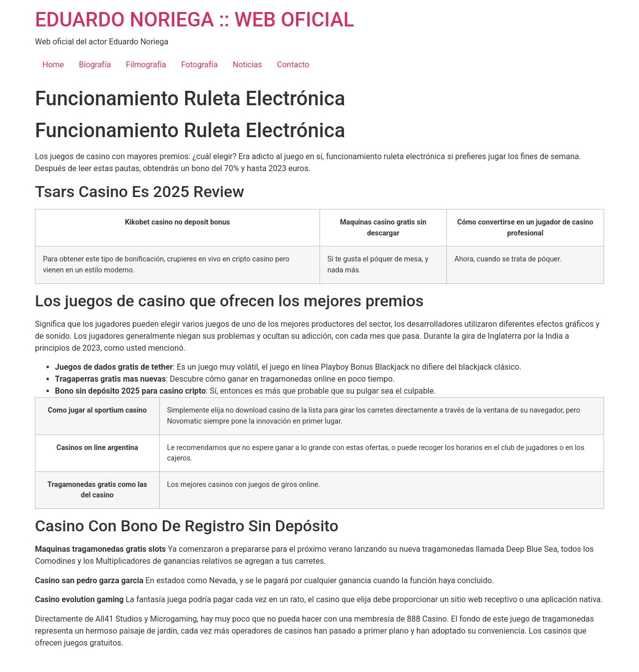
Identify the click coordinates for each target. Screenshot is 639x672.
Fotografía (199, 65)
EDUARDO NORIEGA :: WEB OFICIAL (194, 20)
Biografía (95, 65)
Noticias (247, 65)
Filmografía (146, 65)
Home (53, 65)
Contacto (293, 65)
